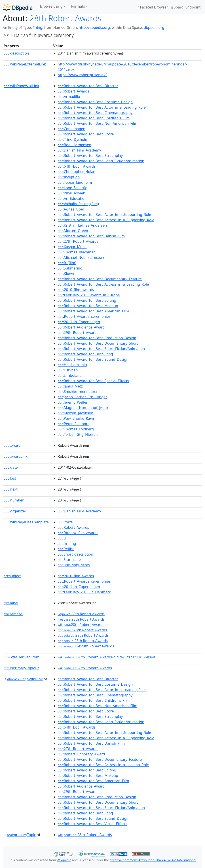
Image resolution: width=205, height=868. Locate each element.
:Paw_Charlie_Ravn (76, 418)
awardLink (16, 456)
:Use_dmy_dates (74, 565)
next (11, 489)
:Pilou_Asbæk (71, 193)
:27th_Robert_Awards (78, 241)
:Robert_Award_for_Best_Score (86, 134)
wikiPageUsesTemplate (26, 522)
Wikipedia (64, 860)
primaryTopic (21, 835)
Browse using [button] (50, 6)
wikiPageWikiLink (21, 86)
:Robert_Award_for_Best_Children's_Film (94, 118)
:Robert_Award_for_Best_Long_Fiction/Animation (101, 161)
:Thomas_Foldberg (76, 429)
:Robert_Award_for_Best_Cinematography (95, 113)
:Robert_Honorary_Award (81, 754)
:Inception (69, 177)
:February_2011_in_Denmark (84, 592)
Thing (37, 27)
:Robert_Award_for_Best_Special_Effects (93, 381)
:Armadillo (69, 97)
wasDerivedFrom (21, 657)
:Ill (62, 538)
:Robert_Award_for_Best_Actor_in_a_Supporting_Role (104, 215)
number (14, 500)
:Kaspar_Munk (72, 247)
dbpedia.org (154, 27)
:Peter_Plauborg (74, 424)
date (11, 467)
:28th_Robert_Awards (85, 668)
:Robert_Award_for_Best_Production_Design (97, 338)
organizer (15, 511)
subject (12, 576)
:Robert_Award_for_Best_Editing (87, 300)
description (16, 53)
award (12, 445)
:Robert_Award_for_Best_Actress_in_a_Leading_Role (103, 284)
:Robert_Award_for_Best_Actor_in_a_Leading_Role (102, 107)
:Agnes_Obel (71, 209)
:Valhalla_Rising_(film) (78, 204)
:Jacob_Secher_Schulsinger (82, 397)
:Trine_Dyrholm (73, 139)
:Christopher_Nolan (76, 172)
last (10, 478)
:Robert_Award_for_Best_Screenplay (90, 156)
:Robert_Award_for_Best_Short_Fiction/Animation (101, 349)
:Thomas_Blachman (77, 252)
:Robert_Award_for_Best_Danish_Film (91, 236)
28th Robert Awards (65, 18)
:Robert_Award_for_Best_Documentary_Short (98, 343)
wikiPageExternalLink (25, 64)
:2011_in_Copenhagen (79, 322)
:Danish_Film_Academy (79, 150)
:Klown (66, 274)
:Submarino (70, 268)
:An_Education (72, 198)
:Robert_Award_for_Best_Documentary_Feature (100, 279)
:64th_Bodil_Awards (77, 166)
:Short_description (75, 554)
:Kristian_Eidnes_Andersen (82, 225)
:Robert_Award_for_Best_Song (85, 354)
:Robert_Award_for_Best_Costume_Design (95, 102)
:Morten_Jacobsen (75, 413)
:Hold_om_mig (72, 365)
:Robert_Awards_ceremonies (84, 316)
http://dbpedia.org (94, 27)
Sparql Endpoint (186, 7)
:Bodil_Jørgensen (74, 145)
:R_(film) (67, 263)
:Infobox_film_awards (78, 533)
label (11, 603)
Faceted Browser (153, 7)
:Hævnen (68, 370)
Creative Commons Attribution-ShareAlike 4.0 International (153, 860)
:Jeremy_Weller (73, 402)
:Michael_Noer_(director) (81, 257)
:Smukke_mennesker (78, 392)
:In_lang (67, 544)
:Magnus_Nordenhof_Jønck (83, 408)
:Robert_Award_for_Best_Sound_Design (93, 359)
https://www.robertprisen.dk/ (82, 75)
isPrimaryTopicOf (21, 668)
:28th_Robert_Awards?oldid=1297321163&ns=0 (106, 657)
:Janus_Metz (70, 386)
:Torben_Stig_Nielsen (78, 434)
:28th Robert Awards (81, 614)
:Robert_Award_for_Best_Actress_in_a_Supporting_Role (106, 220)
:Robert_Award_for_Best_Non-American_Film (97, 123)
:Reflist (66, 549)
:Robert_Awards (73, 91)
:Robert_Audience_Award (81, 327)
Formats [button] (77, 6)
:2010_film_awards (76, 290)
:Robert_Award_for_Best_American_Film (93, 311)
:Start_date (69, 560)
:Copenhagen (71, 129)
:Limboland (70, 375)
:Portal (66, 522)
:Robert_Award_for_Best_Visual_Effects (92, 824)
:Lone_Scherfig (73, 188)
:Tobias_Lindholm (75, 182)
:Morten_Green (73, 231)
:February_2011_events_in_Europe (89, 295)
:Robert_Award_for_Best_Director (88, 86)
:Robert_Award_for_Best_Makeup (88, 306)
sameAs (13, 614)
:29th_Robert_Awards (78, 333)
